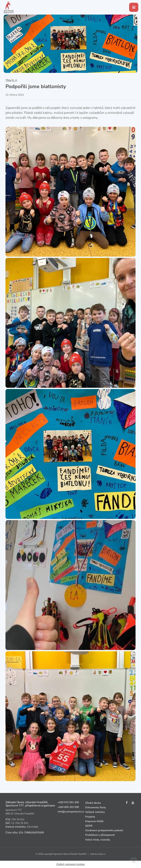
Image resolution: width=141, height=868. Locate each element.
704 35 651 (18, 819)
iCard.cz (102, 854)
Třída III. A (11, 80)
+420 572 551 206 (68, 802)
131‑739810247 (28, 833)
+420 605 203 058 (68, 807)
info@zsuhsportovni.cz (71, 812)
